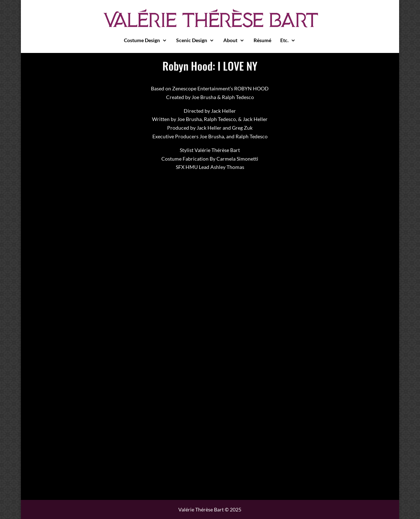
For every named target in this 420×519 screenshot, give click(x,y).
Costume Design (142, 41)
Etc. (284, 41)
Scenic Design (192, 41)
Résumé (262, 41)
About (230, 41)
